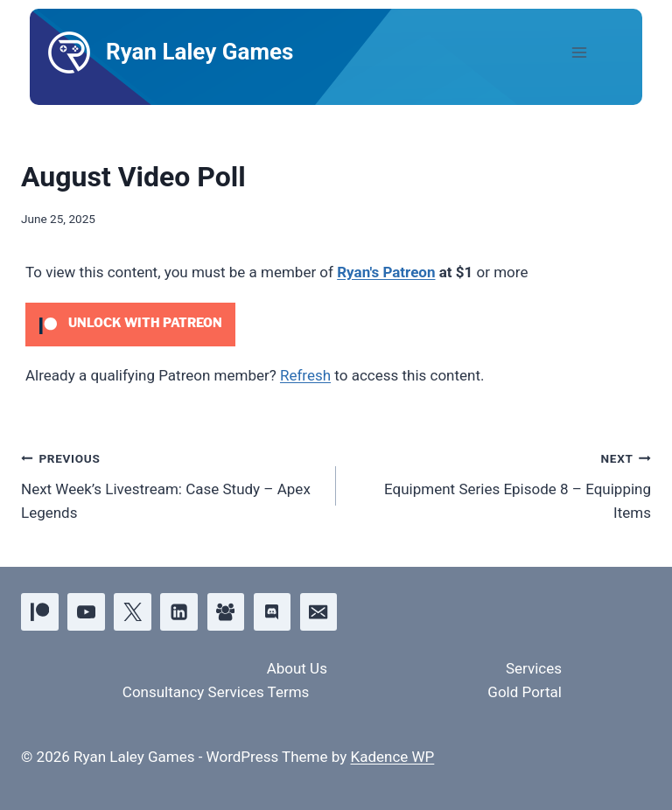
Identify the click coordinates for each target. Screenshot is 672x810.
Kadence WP (392, 757)
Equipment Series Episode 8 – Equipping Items (501, 484)
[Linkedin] (179, 612)
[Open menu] (594, 52)
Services (534, 668)
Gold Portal (525, 692)
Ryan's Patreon (386, 272)
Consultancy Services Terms (216, 692)
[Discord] (273, 612)
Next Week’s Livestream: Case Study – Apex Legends (171, 484)
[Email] (319, 612)
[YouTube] (86, 612)
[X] (133, 612)
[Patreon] (40, 612)
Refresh (305, 375)
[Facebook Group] (226, 612)
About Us (297, 668)
